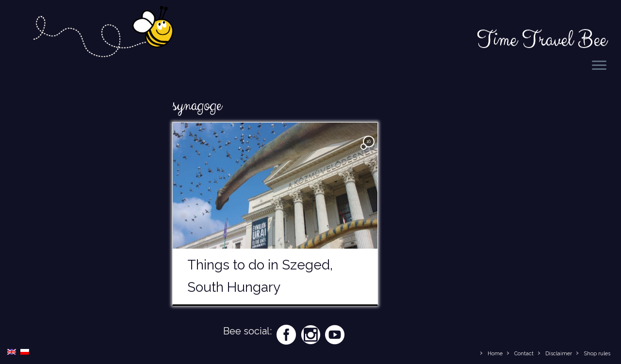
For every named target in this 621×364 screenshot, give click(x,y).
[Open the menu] (599, 66)
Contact (524, 354)
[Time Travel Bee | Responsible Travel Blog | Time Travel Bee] (103, 33)
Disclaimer (559, 354)
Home (495, 354)
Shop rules (597, 354)
